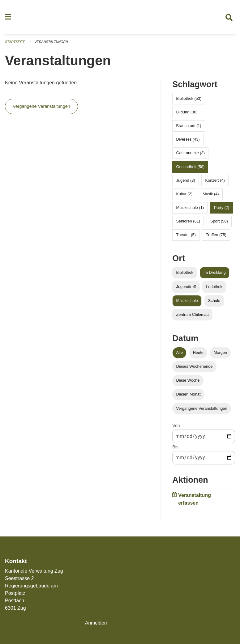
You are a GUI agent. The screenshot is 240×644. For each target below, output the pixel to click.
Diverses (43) (188, 141)
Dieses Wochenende (195, 368)
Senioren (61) (188, 223)
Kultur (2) (184, 195)
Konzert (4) (215, 182)
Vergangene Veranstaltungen (41, 108)
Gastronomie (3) (191, 155)
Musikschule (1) (190, 209)
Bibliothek (185, 274)
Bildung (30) (187, 114)
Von (176, 427)
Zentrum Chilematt (193, 316)
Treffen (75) (216, 237)
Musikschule (187, 302)
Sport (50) (219, 223)
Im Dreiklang (215, 274)
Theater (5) (186, 237)
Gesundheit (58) (191, 168)
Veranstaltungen (52, 43)
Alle (180, 354)
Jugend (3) (186, 182)
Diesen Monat (189, 396)
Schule (214, 302)
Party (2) (222, 209)
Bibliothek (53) (189, 100)
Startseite (15, 43)
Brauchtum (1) (189, 127)
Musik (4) (211, 195)
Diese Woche (188, 382)
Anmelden (96, 623)
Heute (198, 354)
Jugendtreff (186, 288)
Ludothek (214, 288)
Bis (175, 448)
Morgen (220, 354)
